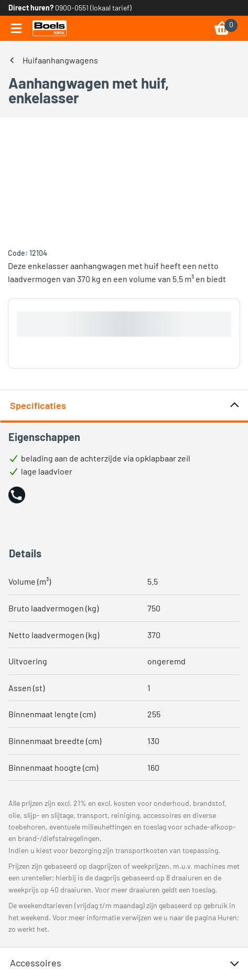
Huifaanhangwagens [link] (60, 60)
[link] (50, 28)
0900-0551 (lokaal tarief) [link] (93, 8)
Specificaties (125, 406)
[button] (17, 495)
